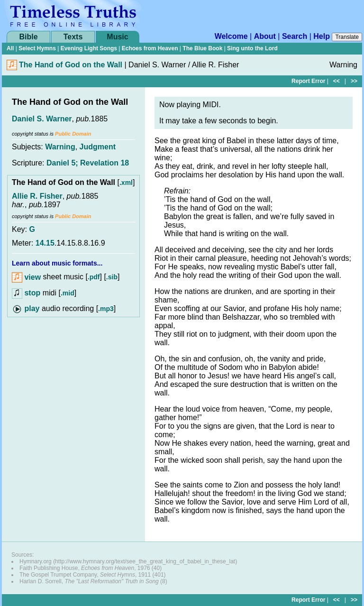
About (265, 36)
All (10, 48)
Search (295, 36)
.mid (68, 293)
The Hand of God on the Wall (71, 65)
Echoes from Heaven (150, 48)
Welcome (231, 36)
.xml (126, 183)
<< (337, 81)
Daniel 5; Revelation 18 (88, 163)
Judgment (98, 147)
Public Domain (73, 134)
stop (32, 293)
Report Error (308, 81)
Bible (28, 37)
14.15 (45, 243)
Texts (73, 37)
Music (117, 37)
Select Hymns (37, 48)
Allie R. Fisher (37, 196)
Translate (347, 37)
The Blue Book (202, 48)
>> (354, 81)
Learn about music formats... (57, 263)
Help (322, 36)
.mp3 (106, 309)
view (26, 277)
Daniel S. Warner (42, 119)
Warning (60, 147)
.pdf (94, 277)
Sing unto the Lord (252, 48)
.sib (112, 277)
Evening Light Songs (89, 48)
